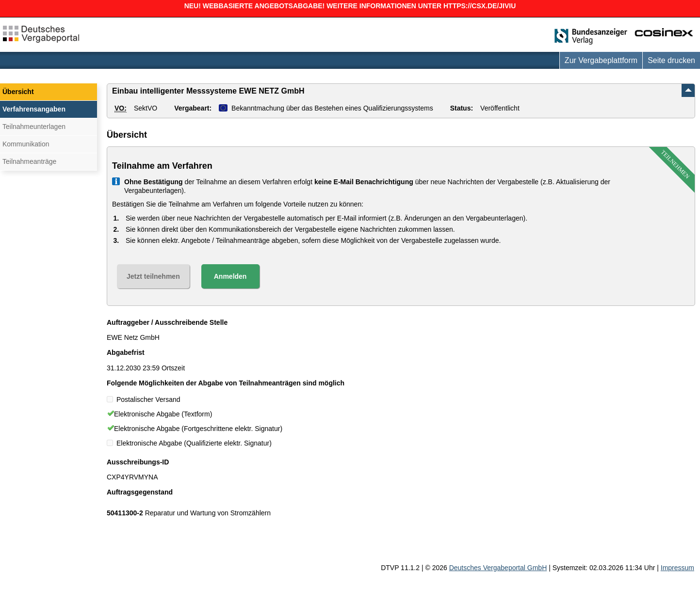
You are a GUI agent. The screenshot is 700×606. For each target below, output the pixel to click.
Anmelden (230, 276)
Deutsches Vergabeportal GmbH (498, 568)
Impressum (677, 568)
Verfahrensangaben (34, 109)
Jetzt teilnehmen (153, 276)
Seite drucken (671, 60)
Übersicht (18, 92)
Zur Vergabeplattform (601, 60)
